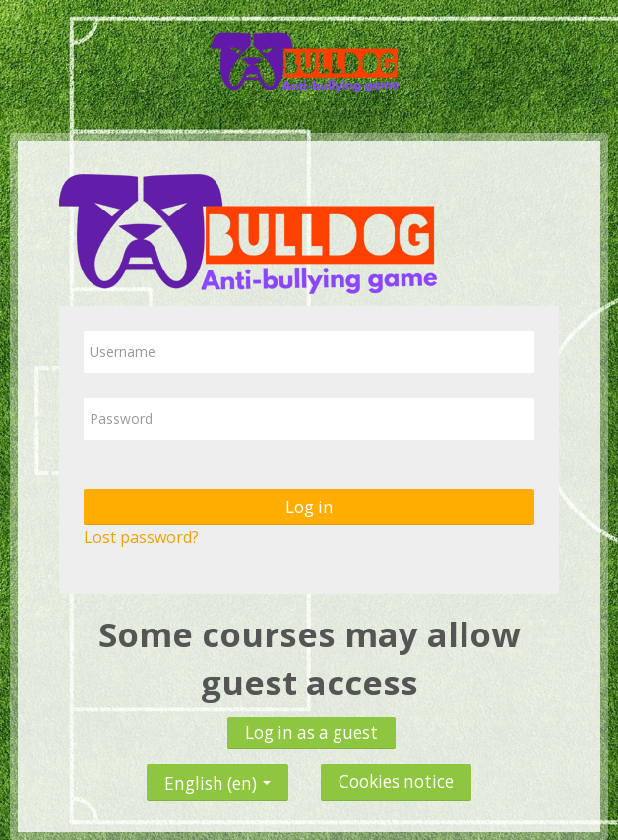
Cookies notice (396, 781)
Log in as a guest (311, 732)
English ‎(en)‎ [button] (217, 779)
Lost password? (141, 537)
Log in (309, 507)
